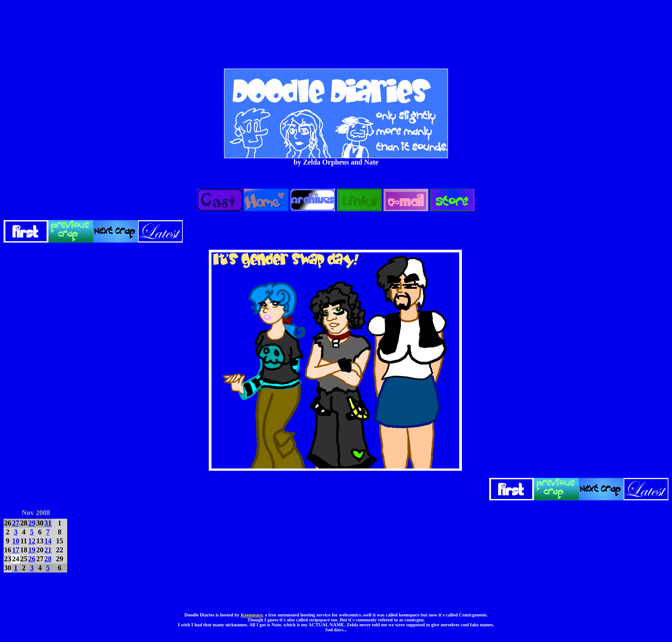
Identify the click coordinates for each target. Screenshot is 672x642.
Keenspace (252, 615)
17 (16, 550)
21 (48, 550)
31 (48, 523)
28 (48, 559)
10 (16, 541)
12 (32, 541)
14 (48, 541)
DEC (60, 511)
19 (32, 550)
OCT (11, 511)
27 (16, 523)
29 (32, 523)
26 (32, 559)
